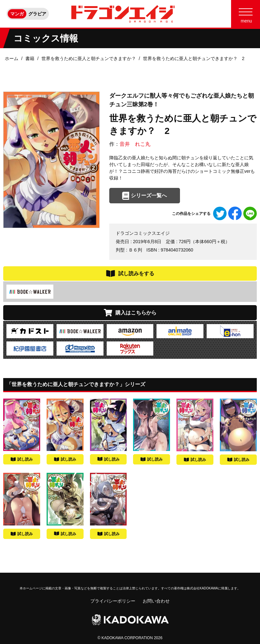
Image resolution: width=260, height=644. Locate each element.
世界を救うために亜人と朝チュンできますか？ (89, 58)
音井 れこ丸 (135, 144)
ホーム (12, 58)
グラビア (37, 14)
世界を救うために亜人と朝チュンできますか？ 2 (194, 58)
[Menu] (246, 14)
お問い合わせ (156, 601)
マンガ (17, 14)
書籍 (30, 58)
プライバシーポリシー (113, 601)
